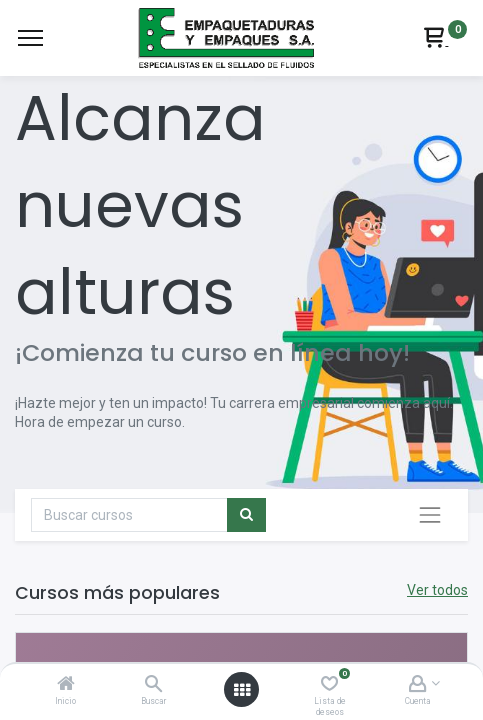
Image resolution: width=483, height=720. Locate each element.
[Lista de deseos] (329, 685)
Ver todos (437, 590)
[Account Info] (417, 685)
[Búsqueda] (246, 515)
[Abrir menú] (242, 690)
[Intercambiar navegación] (430, 515)
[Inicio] (66, 685)
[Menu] (30, 38)
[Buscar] (153, 685)
